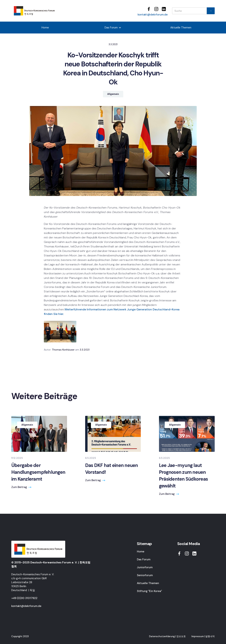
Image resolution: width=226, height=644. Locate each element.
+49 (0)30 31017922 (24, 598)
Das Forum (144, 559)
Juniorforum (145, 567)
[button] (113, 28)
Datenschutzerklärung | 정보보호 (167, 636)
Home (45, 28)
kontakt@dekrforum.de (153, 15)
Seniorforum (145, 575)
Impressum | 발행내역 (203, 636)
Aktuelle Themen (181, 28)
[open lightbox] (60, 332)
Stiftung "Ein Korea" (149, 591)
